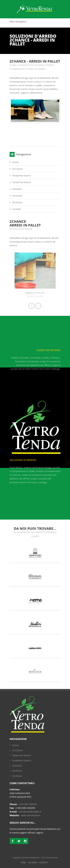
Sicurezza (17, 202)
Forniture (17, 196)
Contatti (16, 209)
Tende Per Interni (21, 176)
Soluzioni (17, 189)
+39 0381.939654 (28, 804)
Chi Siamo (18, 169)
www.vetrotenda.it (31, 815)
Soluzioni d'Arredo (23, 462)
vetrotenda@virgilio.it (30, 812)
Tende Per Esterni (22, 182)
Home (16, 162)
